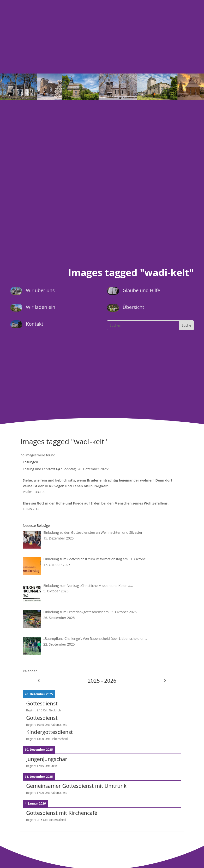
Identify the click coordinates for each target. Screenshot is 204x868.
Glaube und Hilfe (141, 290)
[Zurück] (39, 681)
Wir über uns (40, 290)
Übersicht (133, 307)
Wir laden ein (40, 307)
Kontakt (34, 324)
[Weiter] (165, 681)
